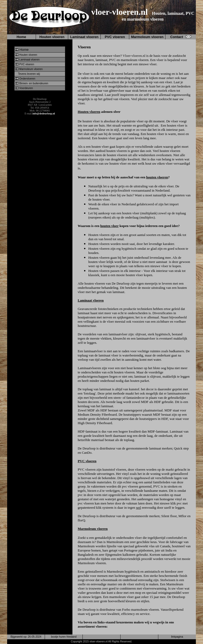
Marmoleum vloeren (147, 37)
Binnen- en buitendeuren (34, 83)
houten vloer (109, 226)
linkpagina (177, 637)
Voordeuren (26, 88)
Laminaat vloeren (84, 37)
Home (21, 37)
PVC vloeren (115, 37)
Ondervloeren (27, 79)
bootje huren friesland (64, 637)
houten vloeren (157, 177)
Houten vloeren (52, 37)
